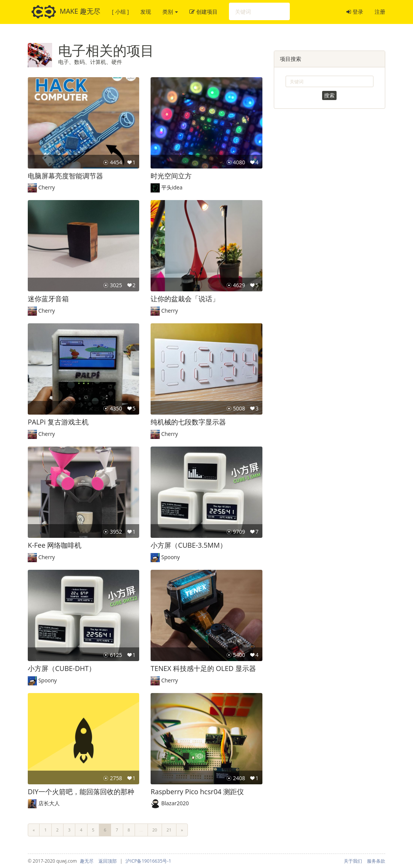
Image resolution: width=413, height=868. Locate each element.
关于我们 (353, 861)
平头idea (172, 187)
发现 (146, 12)
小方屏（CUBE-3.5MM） (189, 545)
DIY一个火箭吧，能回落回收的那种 (81, 792)
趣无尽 (87, 861)
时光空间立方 (171, 176)
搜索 (329, 95)
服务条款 (376, 861)
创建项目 (203, 12)
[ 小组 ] (120, 12)
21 (169, 830)
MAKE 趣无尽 (66, 12)
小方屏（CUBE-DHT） (62, 668)
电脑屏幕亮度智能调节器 (65, 176)
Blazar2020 (175, 803)
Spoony (171, 557)
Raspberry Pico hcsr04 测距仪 (197, 792)
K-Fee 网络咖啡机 (55, 545)
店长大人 (49, 803)
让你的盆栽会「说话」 (185, 299)
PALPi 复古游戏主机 (58, 422)
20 (155, 830)
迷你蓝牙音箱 (48, 299)
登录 (355, 12)
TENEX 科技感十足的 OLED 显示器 (203, 668)
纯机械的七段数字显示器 (188, 422)
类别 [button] (170, 12)
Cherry (47, 187)
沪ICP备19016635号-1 (148, 861)
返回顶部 (108, 861)
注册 (380, 12)
